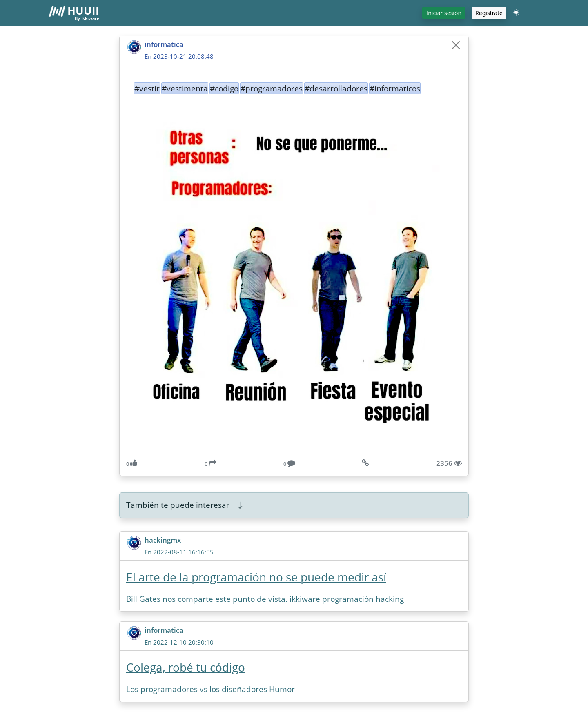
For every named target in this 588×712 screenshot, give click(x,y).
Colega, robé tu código (186, 667)
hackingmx (163, 540)
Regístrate (489, 13)
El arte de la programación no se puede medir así (256, 577)
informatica (164, 44)
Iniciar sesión (444, 13)
